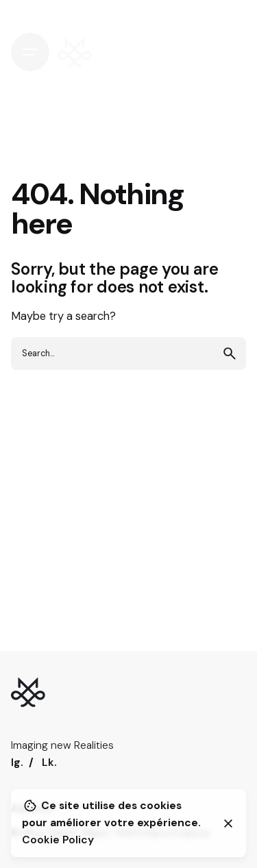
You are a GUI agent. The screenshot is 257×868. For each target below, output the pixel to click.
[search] (230, 354)
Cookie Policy (58, 840)
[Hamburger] (30, 52)
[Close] (228, 823)
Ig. (17, 762)
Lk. (49, 762)
